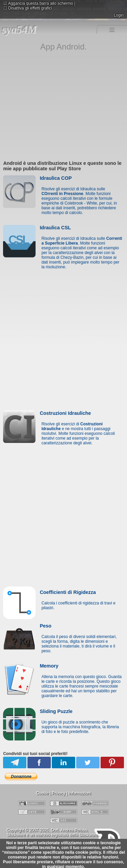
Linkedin (63, 763)
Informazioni (80, 793)
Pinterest (112, 763)
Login (119, 15)
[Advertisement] (64, 110)
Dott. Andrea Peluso (69, 830)
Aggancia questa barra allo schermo (38, 3)
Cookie (43, 793)
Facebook (40, 763)
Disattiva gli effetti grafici (28, 8)
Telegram (15, 763)
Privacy (59, 793)
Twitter (88, 763)
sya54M (19, 29)
